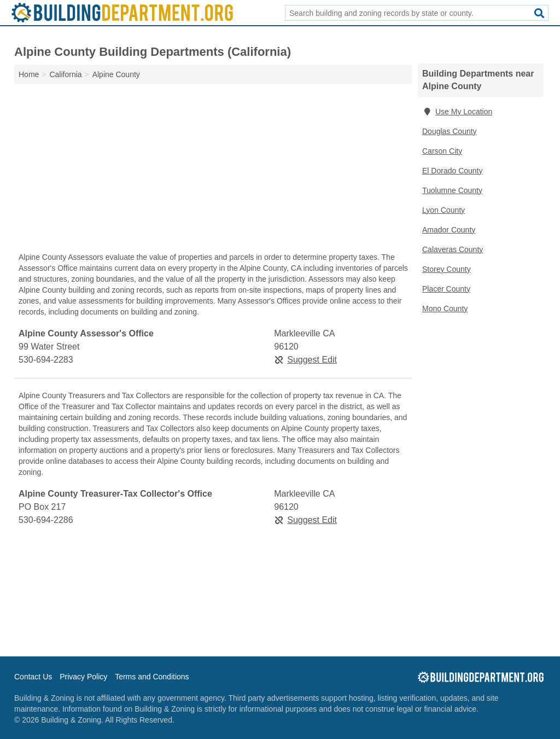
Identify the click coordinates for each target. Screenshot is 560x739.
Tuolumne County (452, 190)
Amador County (449, 230)
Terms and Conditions (152, 677)
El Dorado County (453, 171)
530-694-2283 (46, 360)
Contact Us (33, 677)
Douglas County (450, 131)
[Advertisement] (213, 171)
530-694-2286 (46, 520)
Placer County (446, 289)
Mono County (445, 309)
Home (29, 74)
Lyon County (444, 210)
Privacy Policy (83, 677)
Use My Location (457, 112)
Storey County (447, 269)
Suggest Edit (305, 360)
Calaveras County (453, 249)
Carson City (442, 151)
